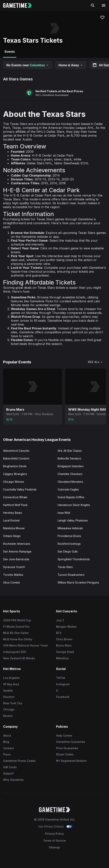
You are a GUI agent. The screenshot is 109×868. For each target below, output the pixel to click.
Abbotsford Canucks (16, 451)
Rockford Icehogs (69, 544)
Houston (9, 697)
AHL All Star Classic (70, 451)
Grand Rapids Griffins (71, 497)
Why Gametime (13, 780)
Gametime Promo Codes (19, 761)
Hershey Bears (13, 513)
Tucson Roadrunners (71, 575)
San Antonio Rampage (17, 551)
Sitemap (54, 847)
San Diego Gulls (68, 551)
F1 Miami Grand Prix (16, 627)
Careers (8, 748)
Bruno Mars (64, 645)
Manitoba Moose (14, 528)
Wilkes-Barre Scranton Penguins (78, 582)
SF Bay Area (11, 684)
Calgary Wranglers (15, 474)
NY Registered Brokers (71, 761)
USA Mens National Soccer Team (25, 645)
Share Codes (65, 754)
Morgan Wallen (66, 627)
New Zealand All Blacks (19, 658)
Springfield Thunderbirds (74, 559)
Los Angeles (11, 678)
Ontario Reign (12, 536)
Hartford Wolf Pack (15, 505)
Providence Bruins (69, 536)
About (7, 736)
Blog (6, 742)
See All (95, 362)
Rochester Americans (17, 544)
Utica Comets (12, 582)
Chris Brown (64, 639)
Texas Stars (65, 567)
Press (7, 754)
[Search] (93, 5)
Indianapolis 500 (14, 652)
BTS (59, 633)
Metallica (62, 658)
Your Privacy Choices (51, 827)
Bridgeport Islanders (71, 466)
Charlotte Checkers (70, 474)
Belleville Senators (69, 458)
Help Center (64, 736)
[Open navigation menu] (104, 5)
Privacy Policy (54, 834)
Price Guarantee (67, 748)
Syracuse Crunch (14, 567)
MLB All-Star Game (16, 633)
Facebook (63, 697)
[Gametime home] (20, 5)
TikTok (61, 678)
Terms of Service (54, 841)
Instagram (63, 684)
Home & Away (71, 65)
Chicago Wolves (14, 482)
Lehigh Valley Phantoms (73, 520)
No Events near (28, 65)
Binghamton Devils (15, 466)
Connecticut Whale (15, 497)
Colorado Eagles (68, 489)
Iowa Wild (64, 513)
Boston (8, 716)
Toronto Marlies (13, 575)
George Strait (65, 652)
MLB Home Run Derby (18, 639)
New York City (13, 703)
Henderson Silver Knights (74, 505)
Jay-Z (60, 620)
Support (8, 773)
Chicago (9, 709)
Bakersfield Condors (16, 458)
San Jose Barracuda (16, 559)
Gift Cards (10, 767)
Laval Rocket (11, 520)
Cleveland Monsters (70, 482)
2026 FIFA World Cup (17, 620)
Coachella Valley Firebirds (20, 489)
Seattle (8, 691)
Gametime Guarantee (71, 742)
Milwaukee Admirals (70, 528)
